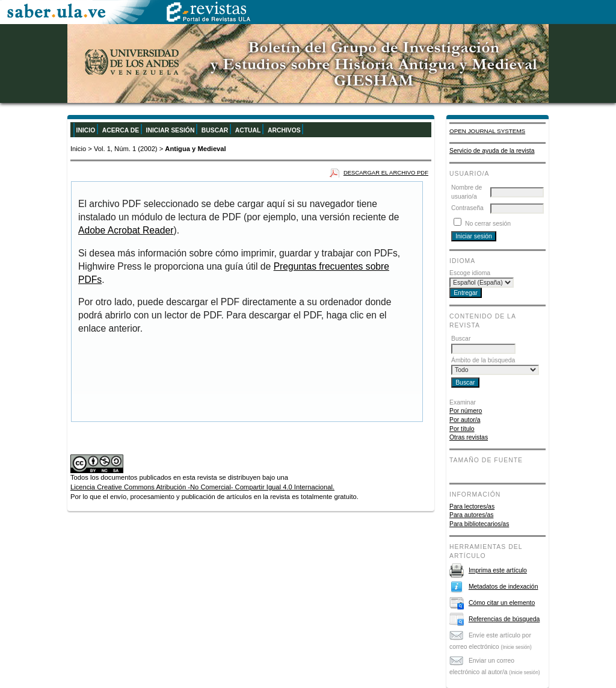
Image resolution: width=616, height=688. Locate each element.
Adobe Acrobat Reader (126, 230)
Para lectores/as (472, 507)
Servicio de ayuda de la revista (492, 151)
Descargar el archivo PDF (386, 172)
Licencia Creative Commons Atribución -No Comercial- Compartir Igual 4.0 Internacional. (202, 487)
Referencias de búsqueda (504, 619)
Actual (248, 130)
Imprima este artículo (498, 570)
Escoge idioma (470, 273)
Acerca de (121, 130)
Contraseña (467, 208)
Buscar (215, 130)
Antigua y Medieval (195, 149)
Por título (462, 429)
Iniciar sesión (171, 130)
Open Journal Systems (487, 131)
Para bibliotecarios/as (479, 524)
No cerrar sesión (488, 224)
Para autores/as (471, 515)
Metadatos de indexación (504, 587)
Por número (466, 411)
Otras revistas (469, 437)
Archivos (284, 130)
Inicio (86, 130)
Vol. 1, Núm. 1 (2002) (126, 149)
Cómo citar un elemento (502, 603)
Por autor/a (465, 420)
